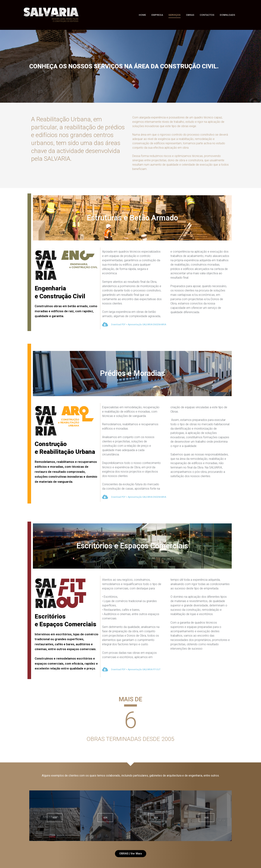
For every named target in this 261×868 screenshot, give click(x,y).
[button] (131, 854)
